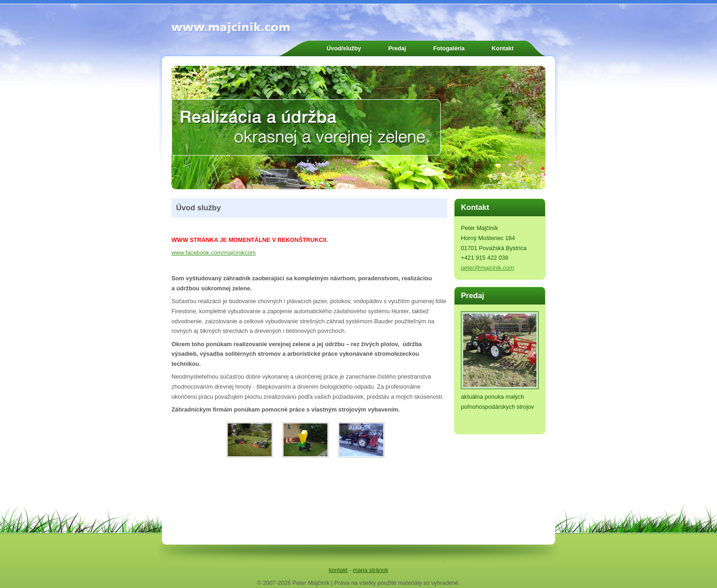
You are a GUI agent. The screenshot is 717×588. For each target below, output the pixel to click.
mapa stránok (371, 570)
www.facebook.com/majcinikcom (214, 253)
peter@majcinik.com (487, 268)
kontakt (338, 570)
